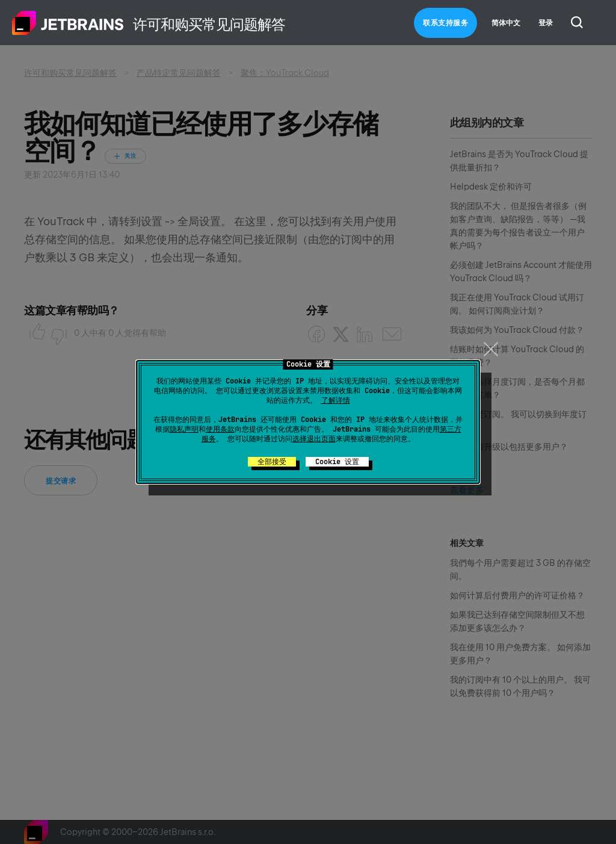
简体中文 (506, 23)
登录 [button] (546, 23)
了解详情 (336, 400)
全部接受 (272, 462)
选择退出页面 (314, 439)
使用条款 (220, 429)
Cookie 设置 (337, 462)
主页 (68, 23)
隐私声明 (184, 429)
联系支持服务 (445, 23)
